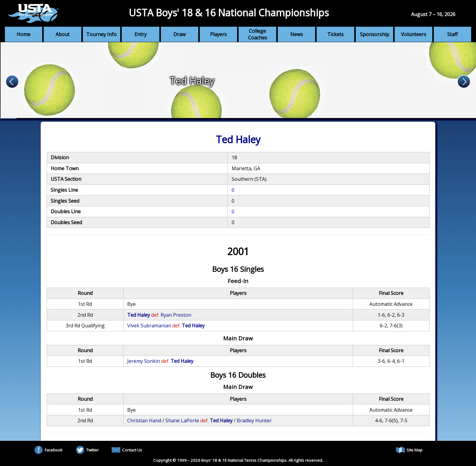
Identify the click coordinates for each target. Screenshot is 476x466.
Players (218, 34)
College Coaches (258, 34)
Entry (141, 34)
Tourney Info (101, 34)
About (63, 34)
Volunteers (414, 34)
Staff (452, 34)
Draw (179, 34)
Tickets (335, 34)
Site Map (409, 450)
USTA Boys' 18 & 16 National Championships (229, 13)
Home (24, 34)
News (297, 34)
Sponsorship (375, 34)
